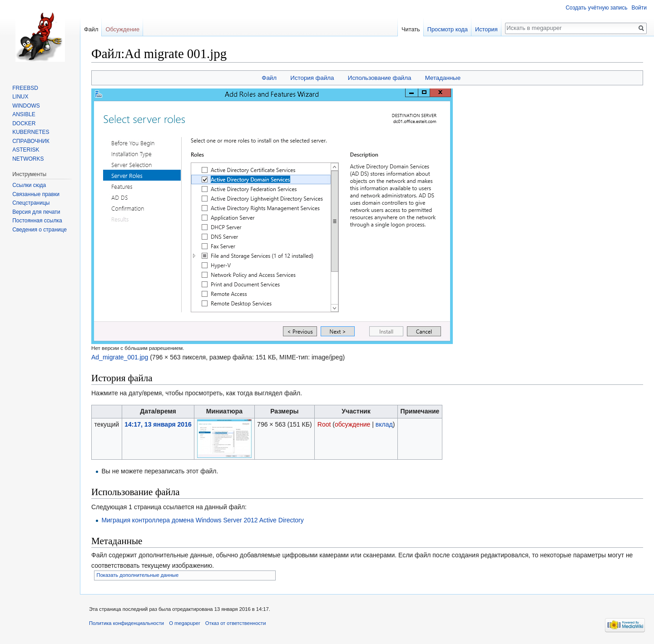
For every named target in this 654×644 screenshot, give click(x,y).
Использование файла (380, 78)
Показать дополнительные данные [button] (138, 575)
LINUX (20, 97)
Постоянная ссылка (37, 221)
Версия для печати (36, 212)
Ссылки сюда (29, 185)
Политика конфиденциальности (126, 623)
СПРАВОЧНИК (31, 141)
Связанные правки (36, 194)
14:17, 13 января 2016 (158, 424)
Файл (269, 78)
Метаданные (443, 78)
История (486, 29)
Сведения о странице (40, 230)
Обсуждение (122, 29)
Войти (639, 8)
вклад (384, 424)
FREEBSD (25, 88)
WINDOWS (26, 106)
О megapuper (184, 623)
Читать (411, 29)
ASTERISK (26, 150)
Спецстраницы (31, 203)
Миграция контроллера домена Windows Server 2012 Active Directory (202, 520)
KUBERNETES (31, 132)
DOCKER (24, 123)
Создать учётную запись (596, 8)
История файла (312, 78)
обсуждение (352, 424)
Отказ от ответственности (236, 623)
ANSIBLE (24, 114)
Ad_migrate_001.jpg (120, 357)
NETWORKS (28, 159)
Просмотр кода (448, 29)
